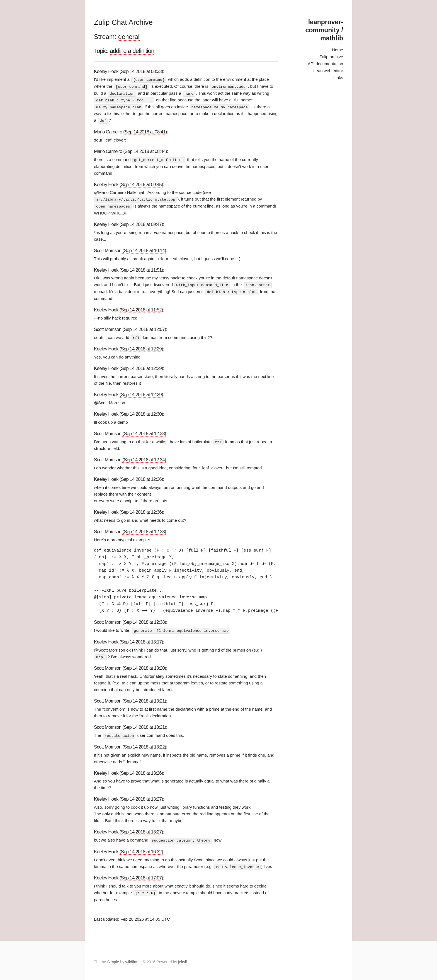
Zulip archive (331, 57)
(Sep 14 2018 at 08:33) (141, 71)
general (129, 37)
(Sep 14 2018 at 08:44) (145, 150)
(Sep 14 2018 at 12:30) (141, 412)
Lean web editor (328, 71)
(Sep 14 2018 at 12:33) (144, 432)
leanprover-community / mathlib (324, 30)
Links (338, 78)
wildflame (133, 959)
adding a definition (132, 51)
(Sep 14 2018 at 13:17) (141, 639)
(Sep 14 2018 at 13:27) (141, 797)
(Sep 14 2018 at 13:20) (144, 666)
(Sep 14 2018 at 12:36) (141, 477)
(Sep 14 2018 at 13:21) (144, 699)
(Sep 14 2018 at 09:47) (141, 223)
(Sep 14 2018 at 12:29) (141, 347)
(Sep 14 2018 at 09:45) (141, 183)
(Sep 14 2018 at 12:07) (144, 327)
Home (338, 50)
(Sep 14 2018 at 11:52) (141, 308)
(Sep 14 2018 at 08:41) (145, 131)
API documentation (325, 64)
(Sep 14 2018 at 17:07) (141, 875)
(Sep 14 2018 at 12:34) (144, 458)
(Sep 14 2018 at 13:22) (144, 744)
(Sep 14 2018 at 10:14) (144, 249)
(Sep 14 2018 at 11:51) (141, 268)
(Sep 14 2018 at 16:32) (141, 849)
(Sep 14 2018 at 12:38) (144, 529)
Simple (114, 959)
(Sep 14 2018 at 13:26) (141, 770)
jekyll (182, 959)
